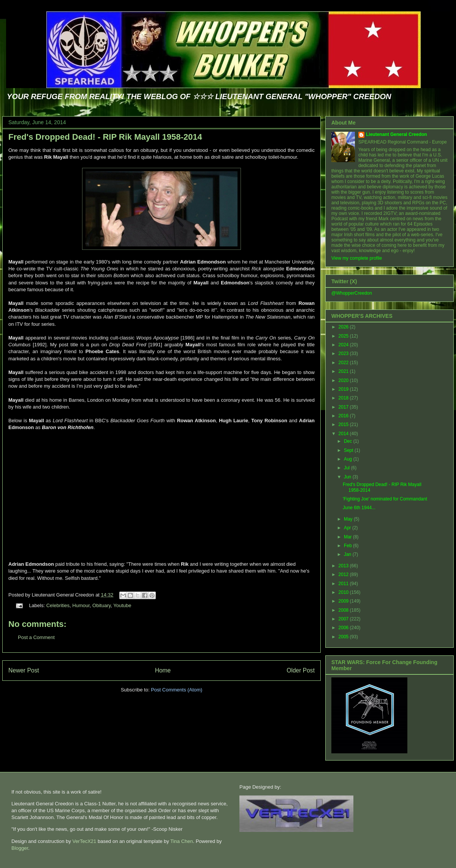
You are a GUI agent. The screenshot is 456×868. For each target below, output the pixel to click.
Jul (348, 468)
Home (163, 670)
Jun (348, 477)
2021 (344, 371)
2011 (344, 584)
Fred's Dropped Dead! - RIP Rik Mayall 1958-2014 (105, 137)
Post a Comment (36, 637)
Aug (349, 459)
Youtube (122, 605)
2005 (344, 637)
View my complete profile (357, 258)
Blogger (20, 848)
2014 (344, 434)
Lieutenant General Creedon (397, 134)
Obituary (101, 605)
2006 (344, 628)
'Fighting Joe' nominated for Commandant (385, 499)
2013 (344, 566)
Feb (348, 546)
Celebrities (58, 605)
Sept (349, 450)
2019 (344, 389)
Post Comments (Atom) (177, 690)
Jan (348, 554)
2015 (344, 425)
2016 (344, 416)
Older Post (301, 670)
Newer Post (24, 670)
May (349, 519)
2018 (344, 398)
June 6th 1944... (359, 508)
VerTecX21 (84, 841)
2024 (344, 345)
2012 (344, 574)
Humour (81, 605)
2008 (344, 610)
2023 (344, 354)
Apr (348, 528)
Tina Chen (182, 841)
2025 (344, 336)
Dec (349, 441)
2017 (344, 407)
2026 (344, 327)
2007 (344, 619)
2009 (344, 601)
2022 (344, 363)
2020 (344, 380)
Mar (348, 537)
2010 (344, 592)
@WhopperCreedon (352, 293)
